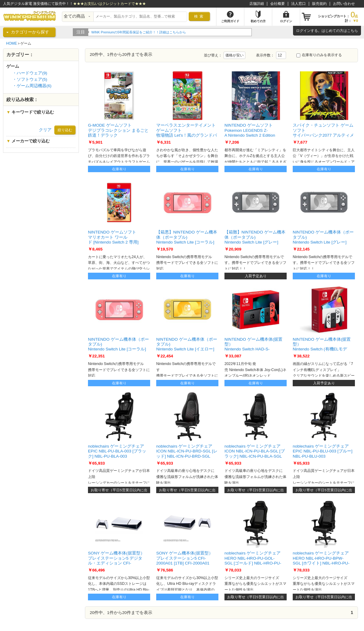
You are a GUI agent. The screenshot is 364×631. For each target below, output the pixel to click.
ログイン (303, 31)
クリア (45, 130)
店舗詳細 (257, 4)
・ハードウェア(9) (30, 73)
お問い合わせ (344, 4)
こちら (352, 31)
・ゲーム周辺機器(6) (32, 86)
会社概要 (278, 4)
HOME (12, 43)
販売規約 (319, 4)
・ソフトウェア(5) (30, 79)
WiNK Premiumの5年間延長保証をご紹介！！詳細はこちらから (147, 32)
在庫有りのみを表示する (319, 55)
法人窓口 (298, 4)
